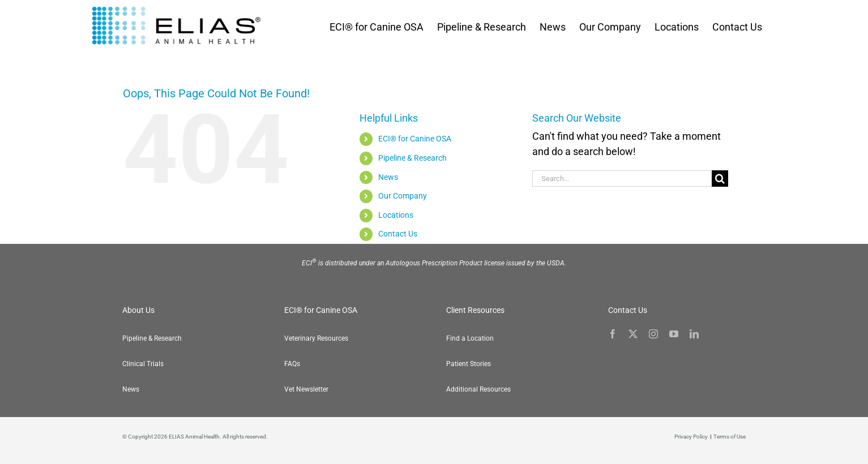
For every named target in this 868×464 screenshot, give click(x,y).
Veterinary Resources (316, 338)
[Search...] (622, 179)
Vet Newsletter (306, 389)
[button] (845, 441)
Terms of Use (730, 437)
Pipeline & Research (412, 158)
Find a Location (470, 338)
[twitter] (633, 334)
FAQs (292, 364)
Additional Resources (478, 389)
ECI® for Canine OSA (415, 139)
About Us (138, 310)
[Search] (720, 179)
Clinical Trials (143, 364)
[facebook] (613, 334)
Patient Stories (469, 364)
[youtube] (674, 334)
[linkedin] (694, 334)
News (388, 177)
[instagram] (653, 334)
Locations (396, 215)
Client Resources (475, 310)
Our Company (403, 196)
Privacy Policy (691, 437)
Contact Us (398, 234)
